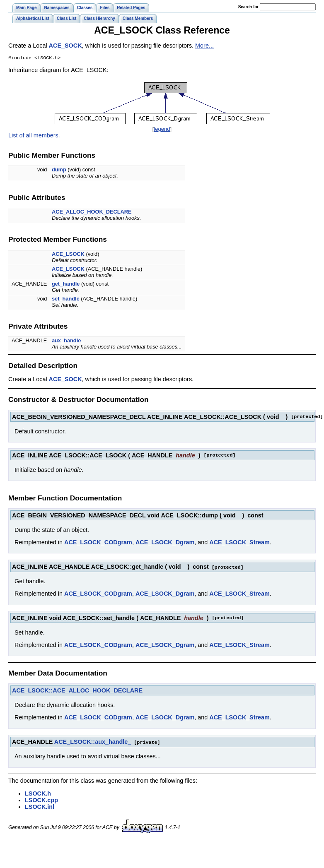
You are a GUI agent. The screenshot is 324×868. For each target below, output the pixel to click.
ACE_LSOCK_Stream (239, 543)
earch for (248, 7)
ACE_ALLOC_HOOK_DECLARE (92, 213)
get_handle (66, 285)
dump (59, 170)
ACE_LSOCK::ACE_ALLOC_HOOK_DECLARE (77, 691)
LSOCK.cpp (41, 800)
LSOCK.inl (40, 807)
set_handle (66, 299)
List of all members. (34, 136)
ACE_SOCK (65, 46)
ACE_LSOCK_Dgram (165, 543)
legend (162, 130)
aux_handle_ (68, 341)
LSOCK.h (38, 793)
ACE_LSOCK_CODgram (98, 543)
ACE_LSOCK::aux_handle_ (93, 742)
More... (204, 46)
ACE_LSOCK (68, 255)
